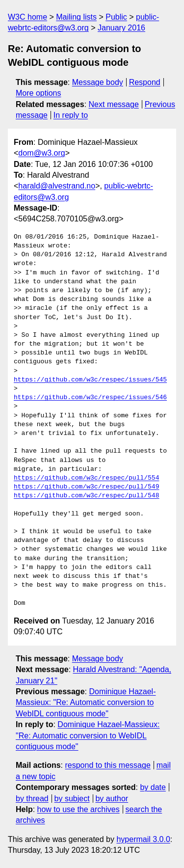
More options (39, 93)
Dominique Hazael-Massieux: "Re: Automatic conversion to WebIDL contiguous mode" (86, 703)
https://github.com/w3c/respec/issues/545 (90, 380)
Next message (114, 104)
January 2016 (121, 28)
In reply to (71, 115)
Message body (98, 82)
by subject (72, 799)
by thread (32, 799)
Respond (145, 82)
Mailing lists (76, 17)
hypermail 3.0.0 (143, 839)
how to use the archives (79, 809)
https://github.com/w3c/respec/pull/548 (86, 496)
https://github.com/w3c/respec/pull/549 (86, 487)
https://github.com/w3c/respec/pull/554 (86, 478)
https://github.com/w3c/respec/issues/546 (90, 398)
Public (116, 17)
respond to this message (107, 765)
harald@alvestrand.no (57, 186)
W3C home (27, 17)
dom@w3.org (41, 153)
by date (153, 787)
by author (112, 799)
